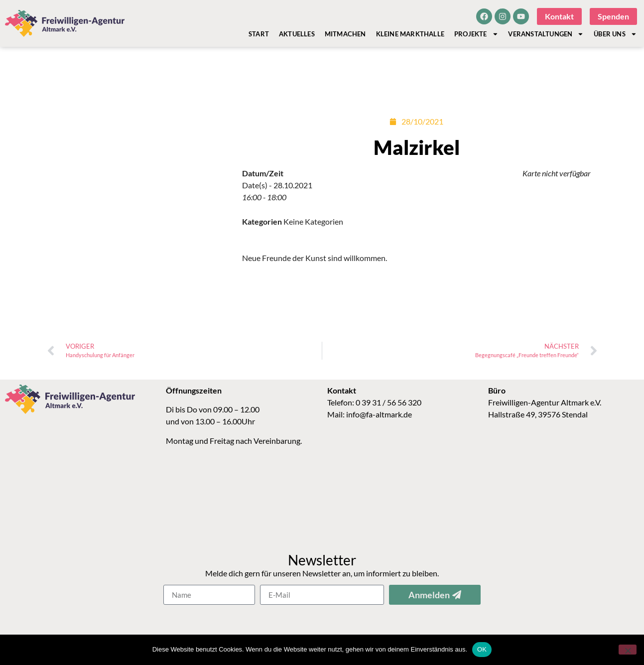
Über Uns (615, 34)
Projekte (476, 34)
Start (259, 34)
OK (482, 649)
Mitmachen (345, 34)
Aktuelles (297, 34)
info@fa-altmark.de (379, 420)
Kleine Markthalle (410, 34)
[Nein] (628, 650)
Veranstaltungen (546, 34)
